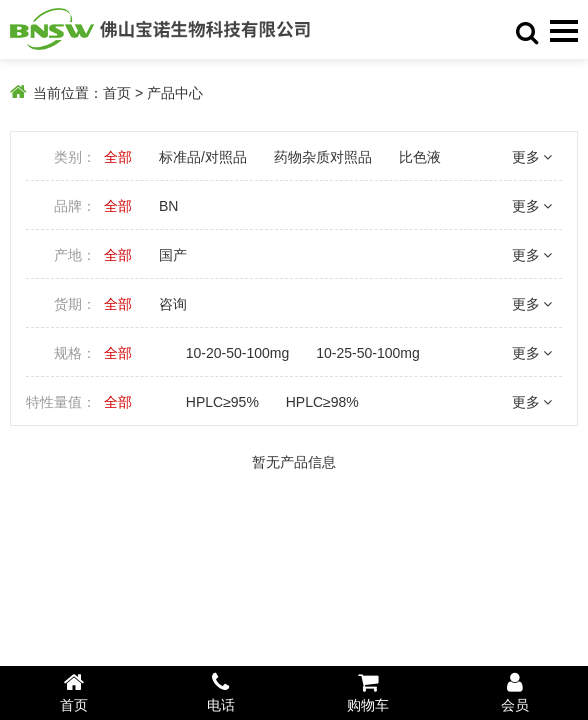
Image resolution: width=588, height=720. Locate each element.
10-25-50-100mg (368, 353)
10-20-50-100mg (238, 353)
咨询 (173, 304)
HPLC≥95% (222, 402)
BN (168, 206)
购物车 (367, 692)
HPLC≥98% (322, 402)
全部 (118, 157)
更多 (532, 157)
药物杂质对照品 (323, 157)
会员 (514, 692)
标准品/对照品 (203, 157)
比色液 (420, 157)
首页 (117, 93)
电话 (220, 692)
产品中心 (175, 93)
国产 (173, 255)
